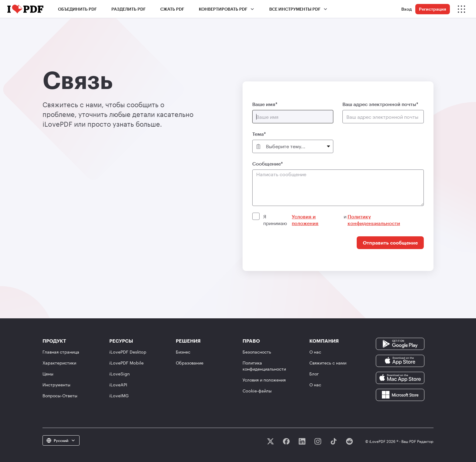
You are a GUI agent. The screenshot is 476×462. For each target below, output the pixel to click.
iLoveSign (120, 374)
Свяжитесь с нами (328, 363)
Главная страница (61, 352)
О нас (315, 352)
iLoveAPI (118, 385)
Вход (406, 9)
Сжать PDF (172, 9)
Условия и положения (305, 220)
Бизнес (183, 352)
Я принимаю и (343, 220)
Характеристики (59, 363)
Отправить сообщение (390, 243)
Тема (258, 134)
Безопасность (257, 352)
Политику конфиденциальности (374, 220)
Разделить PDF (129, 9)
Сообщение (267, 164)
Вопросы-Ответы (60, 396)
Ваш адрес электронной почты (379, 104)
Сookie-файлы (257, 391)
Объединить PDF (77, 9)
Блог (314, 374)
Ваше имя (264, 104)
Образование (190, 363)
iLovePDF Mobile (126, 363)
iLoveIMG (119, 396)
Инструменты (56, 385)
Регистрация (433, 9)
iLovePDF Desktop (128, 352)
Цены (48, 374)
